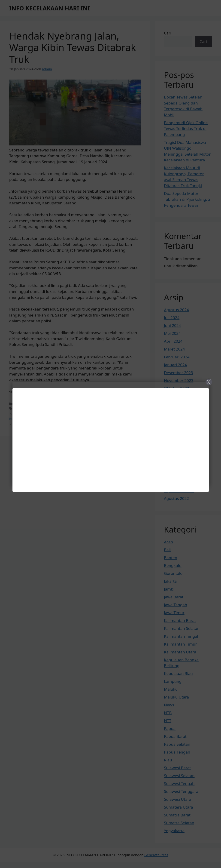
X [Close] (209, 382)
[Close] (110, 434)
